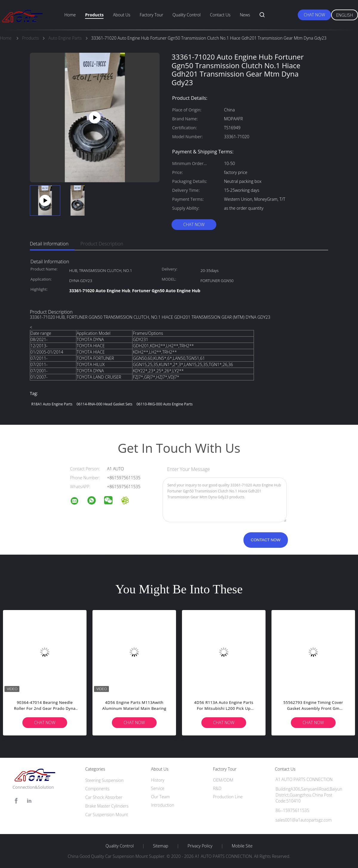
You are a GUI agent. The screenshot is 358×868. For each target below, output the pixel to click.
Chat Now (314, 15)
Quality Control (186, 15)
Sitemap (161, 846)
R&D (217, 788)
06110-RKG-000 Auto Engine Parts (164, 404)
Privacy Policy (200, 846)
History (158, 780)
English (345, 15)
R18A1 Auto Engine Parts (52, 404)
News (245, 15)
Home (70, 15)
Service (158, 788)
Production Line (228, 797)
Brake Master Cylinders (107, 806)
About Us (122, 15)
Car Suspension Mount (107, 815)
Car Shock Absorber (104, 797)
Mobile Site (242, 846)
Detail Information (49, 244)
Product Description (102, 244)
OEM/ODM (223, 780)
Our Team (160, 797)
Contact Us (220, 15)
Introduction (163, 805)
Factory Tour (151, 15)
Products (94, 15)
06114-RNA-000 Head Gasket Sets (104, 404)
